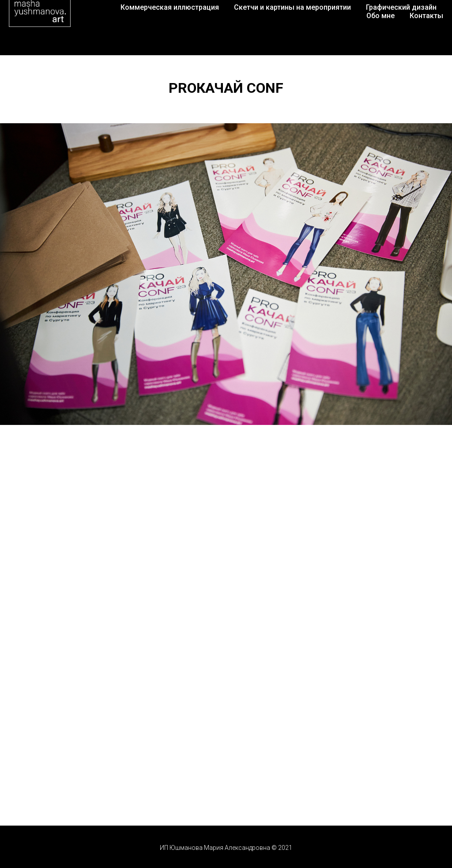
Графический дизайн (401, 7)
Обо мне (380, 16)
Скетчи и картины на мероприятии (292, 7)
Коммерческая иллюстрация (170, 7)
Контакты (426, 16)
